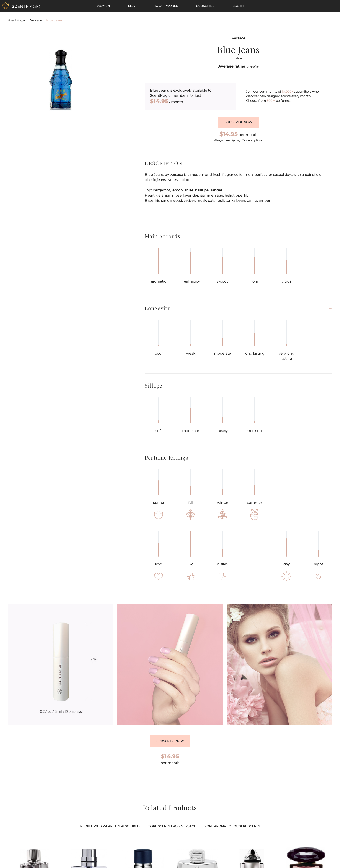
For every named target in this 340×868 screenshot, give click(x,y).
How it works (166, 6)
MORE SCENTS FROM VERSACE (172, 826)
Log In (238, 6)
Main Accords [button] (163, 236)
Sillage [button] (154, 386)
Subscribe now (238, 122)
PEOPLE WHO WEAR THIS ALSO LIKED (110, 826)
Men (132, 6)
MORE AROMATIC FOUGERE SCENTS (232, 826)
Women (103, 6)
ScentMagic (17, 20)
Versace (36, 20)
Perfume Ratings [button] (167, 458)
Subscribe (205, 6)
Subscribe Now (170, 741)
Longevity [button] (158, 308)
